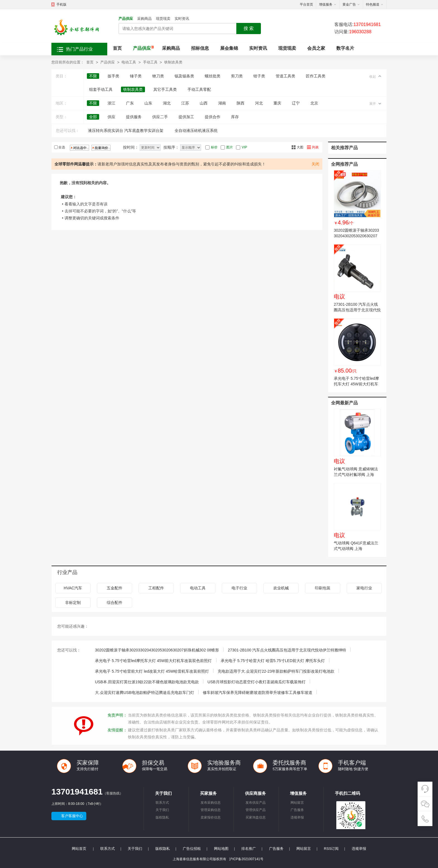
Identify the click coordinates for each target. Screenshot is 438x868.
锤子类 (136, 76)
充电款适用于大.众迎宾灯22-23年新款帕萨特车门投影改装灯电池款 (276, 671)
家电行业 (364, 588)
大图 (300, 147)
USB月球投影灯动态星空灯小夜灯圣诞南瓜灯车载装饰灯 (257, 682)
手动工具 (150, 62)
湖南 (222, 103)
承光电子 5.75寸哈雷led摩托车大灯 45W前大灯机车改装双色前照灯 (356, 384)
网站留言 (297, 803)
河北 (259, 103)
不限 (93, 76)
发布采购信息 (211, 803)
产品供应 (126, 19)
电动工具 (129, 62)
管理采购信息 (211, 810)
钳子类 (259, 76)
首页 (117, 48)
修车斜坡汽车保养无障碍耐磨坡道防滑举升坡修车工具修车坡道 (258, 692)
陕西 (241, 103)
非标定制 (73, 603)
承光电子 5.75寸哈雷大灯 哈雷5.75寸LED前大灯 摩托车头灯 (273, 661)
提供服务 (134, 117)
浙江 (111, 103)
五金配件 (115, 588)
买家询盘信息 (256, 817)
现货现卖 (163, 19)
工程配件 (156, 588)
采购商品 (144, 19)
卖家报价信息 (211, 817)
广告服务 (297, 810)
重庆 (277, 103)
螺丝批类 (213, 76)
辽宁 (296, 103)
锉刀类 (158, 76)
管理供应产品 (256, 810)
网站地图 (221, 849)
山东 (148, 103)
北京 (314, 103)
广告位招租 (192, 849)
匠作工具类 (316, 76)
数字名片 (345, 48)
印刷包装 (323, 588)
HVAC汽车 (73, 588)
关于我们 (162, 810)
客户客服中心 (72, 816)
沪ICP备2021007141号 (246, 859)
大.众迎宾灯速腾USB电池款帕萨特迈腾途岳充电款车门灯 (145, 692)
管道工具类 (285, 76)
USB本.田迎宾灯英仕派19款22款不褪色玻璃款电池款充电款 (147, 682)
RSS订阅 (331, 849)
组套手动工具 (101, 89)
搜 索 (249, 28)
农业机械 (281, 588)
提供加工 (186, 117)
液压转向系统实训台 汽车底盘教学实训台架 (126, 131)
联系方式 (162, 803)
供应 (111, 117)
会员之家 (316, 48)
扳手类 (113, 76)
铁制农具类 (173, 62)
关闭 (315, 164)
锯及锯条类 (184, 76)
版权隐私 (162, 817)
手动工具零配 (199, 89)
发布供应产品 (256, 803)
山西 (204, 103)
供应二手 (160, 117)
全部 (93, 117)
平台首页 (306, 4)
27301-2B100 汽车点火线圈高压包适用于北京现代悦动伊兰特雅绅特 (357, 310)
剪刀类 (237, 76)
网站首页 (79, 849)
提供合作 (213, 117)
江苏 (185, 103)
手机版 (61, 4)
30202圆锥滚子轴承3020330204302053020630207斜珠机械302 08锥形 (356, 236)
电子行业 (239, 588)
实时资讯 (182, 19)
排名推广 (249, 849)
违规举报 (297, 817)
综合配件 (115, 603)
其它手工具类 (165, 89)
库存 (235, 117)
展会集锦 (229, 48)
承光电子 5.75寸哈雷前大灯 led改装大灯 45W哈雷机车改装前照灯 (152, 671)
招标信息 (200, 48)
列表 (315, 147)
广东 (130, 103)
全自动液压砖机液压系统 (196, 131)
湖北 (167, 103)
